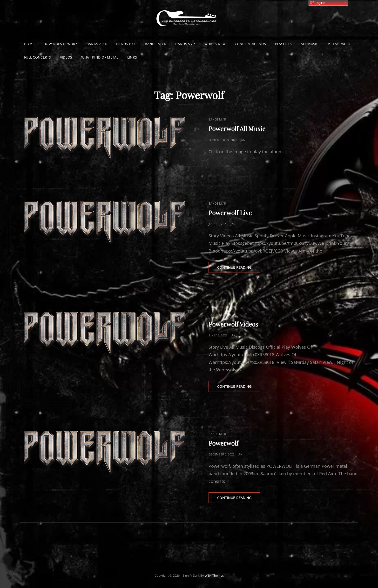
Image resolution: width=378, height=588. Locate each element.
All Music (310, 44)
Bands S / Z (185, 44)
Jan (243, 140)
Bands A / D (97, 44)
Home (29, 44)
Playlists (283, 44)
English (318, 3)
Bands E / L (126, 44)
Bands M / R (156, 44)
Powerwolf (223, 443)
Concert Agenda (250, 44)
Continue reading (239, 269)
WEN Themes (214, 575)
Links (132, 57)
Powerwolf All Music (237, 129)
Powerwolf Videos (233, 324)
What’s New (215, 44)
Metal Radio (339, 44)
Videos (66, 57)
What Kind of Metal (100, 57)
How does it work (61, 44)
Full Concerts (38, 57)
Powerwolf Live (230, 213)
